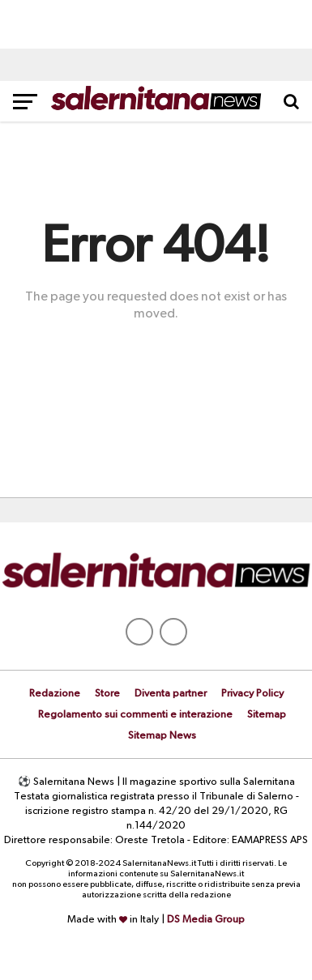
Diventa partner (171, 694)
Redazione (55, 694)
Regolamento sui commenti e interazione (135, 715)
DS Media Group (206, 920)
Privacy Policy (252, 694)
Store (107, 694)
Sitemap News (162, 736)
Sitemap (267, 715)
